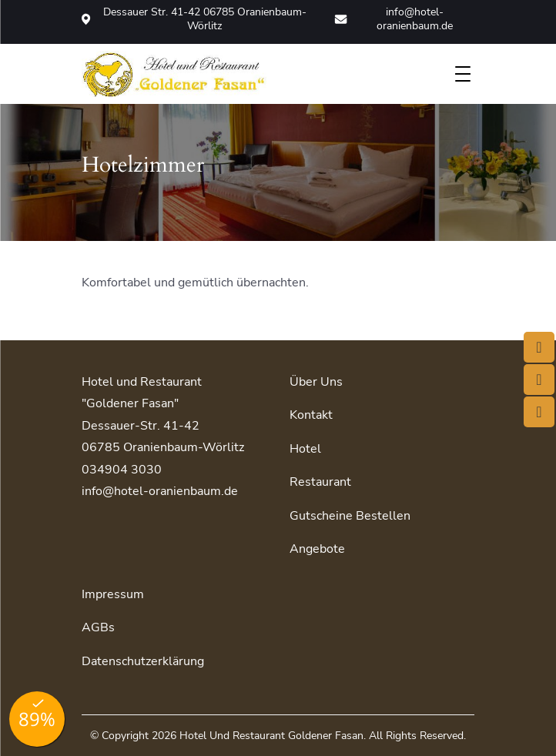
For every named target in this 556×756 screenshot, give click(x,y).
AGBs (98, 627)
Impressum (113, 594)
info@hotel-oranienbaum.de (394, 19)
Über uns (316, 382)
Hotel (305, 449)
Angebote (317, 549)
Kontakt (311, 415)
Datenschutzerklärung (143, 661)
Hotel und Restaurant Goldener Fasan (271, 736)
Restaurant (320, 482)
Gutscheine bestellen (350, 516)
